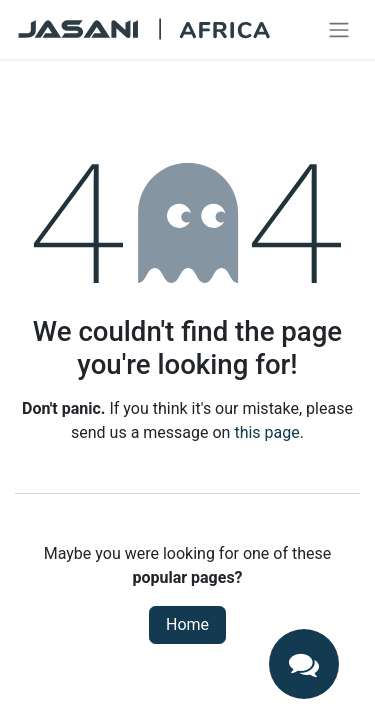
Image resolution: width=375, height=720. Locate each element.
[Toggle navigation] (339, 29)
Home (187, 624)
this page (266, 432)
